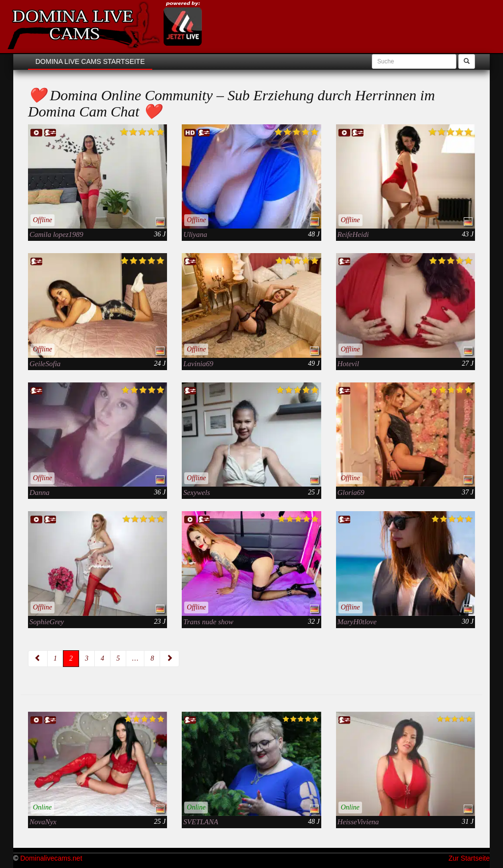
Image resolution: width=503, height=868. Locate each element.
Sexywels (196, 492)
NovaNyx (43, 822)
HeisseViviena (358, 822)
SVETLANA (201, 822)
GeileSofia (45, 364)
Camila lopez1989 (56, 234)
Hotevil (348, 364)
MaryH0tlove (357, 622)
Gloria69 (351, 492)
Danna (40, 492)
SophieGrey (47, 622)
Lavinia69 (198, 364)
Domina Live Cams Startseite (90, 61)
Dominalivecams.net (51, 858)
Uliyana (195, 234)
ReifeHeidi (353, 234)
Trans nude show (208, 622)
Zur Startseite (469, 858)
